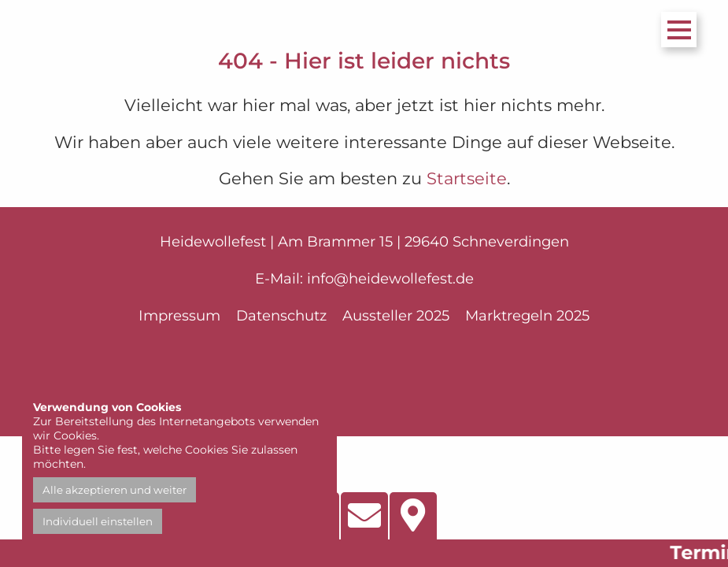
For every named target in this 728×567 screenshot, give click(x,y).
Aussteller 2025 (396, 315)
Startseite (467, 178)
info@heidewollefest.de (390, 278)
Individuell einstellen (98, 521)
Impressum (179, 315)
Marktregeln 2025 (527, 315)
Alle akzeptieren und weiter (115, 490)
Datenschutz (281, 315)
